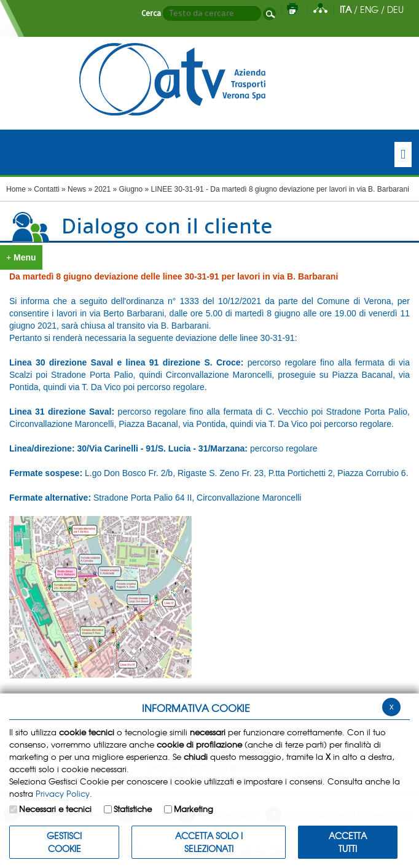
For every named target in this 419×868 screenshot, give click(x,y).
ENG (369, 9)
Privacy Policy (63, 793)
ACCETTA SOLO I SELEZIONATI (209, 842)
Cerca (151, 14)
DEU (395, 9)
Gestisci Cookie (64, 842)
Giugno (131, 189)
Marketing (194, 809)
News (77, 189)
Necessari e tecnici (55, 809)
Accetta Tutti (348, 842)
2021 (102, 189)
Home (16, 189)
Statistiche (133, 809)
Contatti (46, 189)
